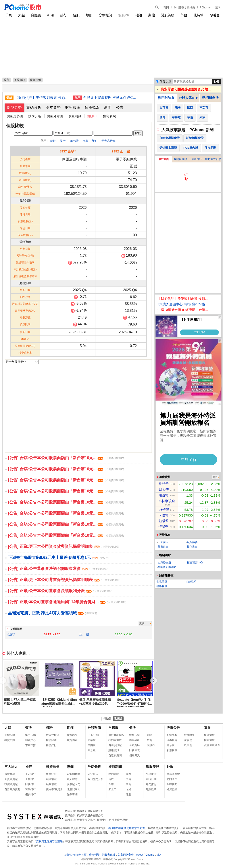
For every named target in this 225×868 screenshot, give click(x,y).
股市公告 (173, 728)
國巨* (63, 141)
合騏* (11, 634)
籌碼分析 (34, 107)
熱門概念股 (211, 98)
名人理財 (72, 779)
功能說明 (191, 582)
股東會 (188, 745)
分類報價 (105, 15)
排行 (63, 15)
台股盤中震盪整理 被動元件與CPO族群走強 (111, 98)
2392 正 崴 (121, 151)
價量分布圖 (55, 116)
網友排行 (31, 794)
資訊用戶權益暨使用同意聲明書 (126, 828)
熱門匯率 (172, 779)
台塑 (85, 141)
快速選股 (209, 735)
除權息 (215, 15)
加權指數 (10, 735)
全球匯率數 (173, 774)
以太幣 (164, 489)
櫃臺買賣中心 (195, 563)
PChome (205, 7)
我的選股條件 (212, 745)
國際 (129, 774)
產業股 (92, 740)
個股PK (124, 15)
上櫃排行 (31, 779)
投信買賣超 (11, 784)
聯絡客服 (162, 586)
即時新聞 (115, 767)
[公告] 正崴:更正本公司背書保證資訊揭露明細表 (64, 580)
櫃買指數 (10, 740)
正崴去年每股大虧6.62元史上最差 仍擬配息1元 (58, 558)
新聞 (166, 7)
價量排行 (197, 159)
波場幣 (164, 521)
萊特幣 (164, 509)
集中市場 (31, 735)
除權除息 (189, 735)
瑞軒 (53, 141)
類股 (89, 15)
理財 (129, 794)
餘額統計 (51, 774)
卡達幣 (164, 515)
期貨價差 (72, 740)
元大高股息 (109, 141)
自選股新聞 (115, 755)
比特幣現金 (167, 501)
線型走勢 (14, 107)
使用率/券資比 (54, 789)
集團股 (92, 745)
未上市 (112, 789)
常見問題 (162, 582)
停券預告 (172, 740)
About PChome (145, 855)
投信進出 (192, 547)
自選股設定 (115, 745)
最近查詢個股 (116, 735)
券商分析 (94, 767)
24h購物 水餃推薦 (184, 7)
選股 (76, 15)
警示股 (171, 745)
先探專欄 (72, 794)
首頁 (9, 15)
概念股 (92, 750)
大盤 (21, 15)
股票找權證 (53, 735)
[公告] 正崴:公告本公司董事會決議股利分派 (60, 591)
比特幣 (199, 15)
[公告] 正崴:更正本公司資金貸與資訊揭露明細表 (64, 546)
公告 (120, 107)
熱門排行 (151, 784)
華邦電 (74, 141)
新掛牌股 (172, 735)
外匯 (184, 15)
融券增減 (51, 784)
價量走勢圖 (15, 116)
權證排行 (51, 745)
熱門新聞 (114, 774)
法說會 (188, 740)
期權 (152, 15)
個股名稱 (165, 82)
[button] (154, 681)
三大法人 (163, 542)
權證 (139, 15)
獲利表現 (110, 116)
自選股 (36, 15)
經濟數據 (172, 789)
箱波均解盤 (73, 774)
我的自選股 (180, 159)
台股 (111, 779)
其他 (129, 784)
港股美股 (168, 15)
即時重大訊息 (213, 159)
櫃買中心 (31, 740)
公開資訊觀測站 (167, 567)
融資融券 (192, 542)
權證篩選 (51, 740)
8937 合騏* (68, 151)
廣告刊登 (94, 855)
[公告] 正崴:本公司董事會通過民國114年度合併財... (67, 602)
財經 (129, 789)
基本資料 (53, 107)
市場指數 (31, 745)
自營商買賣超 (12, 789)
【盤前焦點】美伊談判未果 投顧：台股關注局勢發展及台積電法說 (42, 98)
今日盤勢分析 (96, 779)
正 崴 (84, 634)
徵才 (159, 855)
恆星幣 (164, 527)
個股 (133, 728)
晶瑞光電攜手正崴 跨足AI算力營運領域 (52, 613)
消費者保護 (109, 855)
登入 (218, 7)
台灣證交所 (164, 563)
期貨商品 (72, 735)
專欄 (70, 767)
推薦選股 (209, 740)
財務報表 (73, 107)
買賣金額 (10, 774)
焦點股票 (151, 789)
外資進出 (163, 547)
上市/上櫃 (93, 735)
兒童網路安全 (126, 855)
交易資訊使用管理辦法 (49, 841)
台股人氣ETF (188, 98)
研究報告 (93, 774)
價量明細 (75, 116)
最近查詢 (164, 159)
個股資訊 (19, 80)
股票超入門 (73, 784)
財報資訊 (114, 750)
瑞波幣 (164, 495)
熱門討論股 (166, 98)
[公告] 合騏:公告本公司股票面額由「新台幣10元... (66, 458)
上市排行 (31, 774)
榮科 (95, 141)
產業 (111, 784)
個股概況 (92, 107)
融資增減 (51, 779)
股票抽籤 (172, 750)
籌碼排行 (31, 789)
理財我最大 (73, 789)
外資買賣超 (11, 779)
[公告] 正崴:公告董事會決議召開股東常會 (58, 569)
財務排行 (31, 784)
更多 (142, 623)
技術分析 (35, 116)
